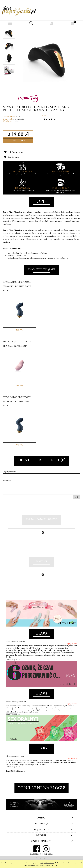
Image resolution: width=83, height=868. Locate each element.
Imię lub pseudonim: (9, 472)
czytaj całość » (72, 649)
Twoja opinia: (7, 480)
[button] (10, 23)
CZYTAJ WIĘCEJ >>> (13, 665)
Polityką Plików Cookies (47, 863)
